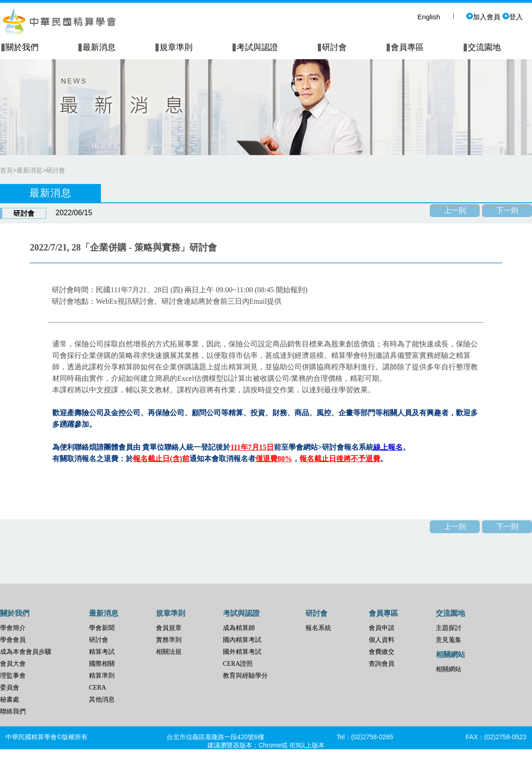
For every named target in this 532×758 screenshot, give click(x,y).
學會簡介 (13, 628)
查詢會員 (382, 664)
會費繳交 (382, 652)
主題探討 (449, 628)
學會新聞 (102, 628)
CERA (97, 688)
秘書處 (10, 699)
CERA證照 (238, 664)
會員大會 (13, 664)
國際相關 (102, 664)
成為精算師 (239, 628)
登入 (513, 17)
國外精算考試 (242, 652)
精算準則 (102, 676)
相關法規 (169, 652)
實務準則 (169, 640)
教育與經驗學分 (245, 676)
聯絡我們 (13, 711)
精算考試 (102, 652)
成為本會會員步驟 (26, 652)
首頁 (6, 170)
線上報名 (388, 447)
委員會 (10, 688)
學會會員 (13, 640)
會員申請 (382, 628)
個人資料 (382, 640)
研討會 (55, 170)
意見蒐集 (449, 640)
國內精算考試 (242, 640)
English (429, 17)
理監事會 (13, 676)
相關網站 (449, 669)
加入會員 (483, 17)
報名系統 (318, 628)
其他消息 (102, 699)
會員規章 (169, 628)
